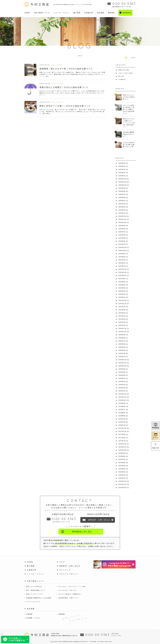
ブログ (62, 562)
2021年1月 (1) (123, 325)
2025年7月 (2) (123, 194)
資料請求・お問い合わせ (99, 520)
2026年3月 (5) (123, 169)
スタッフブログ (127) (126, 73)
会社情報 (100, 13)
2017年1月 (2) (123, 441)
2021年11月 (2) (124, 304)
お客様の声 (89, 13)
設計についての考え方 (34, 586)
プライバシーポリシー (69, 574)
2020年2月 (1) (123, 357)
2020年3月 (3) (123, 353)
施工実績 (77, 13)
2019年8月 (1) (123, 372)
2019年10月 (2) (124, 366)
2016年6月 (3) (123, 463)
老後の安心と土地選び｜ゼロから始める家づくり (64, 87)
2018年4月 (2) (123, 416)
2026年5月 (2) (123, 163)
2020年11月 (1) (124, 329)
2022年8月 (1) (123, 282)
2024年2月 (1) (123, 244)
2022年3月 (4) (123, 291)
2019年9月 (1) (123, 369)
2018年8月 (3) (123, 406)
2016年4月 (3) (123, 469)
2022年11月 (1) (124, 272)
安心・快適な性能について (36, 590)
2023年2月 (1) (123, 263)
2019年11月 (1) (124, 363)
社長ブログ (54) (124, 70)
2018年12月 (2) (124, 394)
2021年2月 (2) (123, 322)
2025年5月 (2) (123, 201)
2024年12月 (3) (124, 216)
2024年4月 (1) (123, 241)
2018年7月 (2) (123, 410)
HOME (27, 13)
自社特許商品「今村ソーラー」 (70, 598)
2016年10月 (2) (124, 450)
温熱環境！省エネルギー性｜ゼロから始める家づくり (66, 69)
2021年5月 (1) (123, 313)
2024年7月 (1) (123, 232)
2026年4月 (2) (123, 166)
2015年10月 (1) (124, 488)
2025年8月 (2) (123, 191)
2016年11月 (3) (124, 447)
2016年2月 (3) (123, 475)
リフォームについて (33, 602)
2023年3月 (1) (123, 260)
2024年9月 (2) (123, 226)
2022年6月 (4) (123, 285)
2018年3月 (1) (123, 419)
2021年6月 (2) (123, 310)
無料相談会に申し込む (82, 531)
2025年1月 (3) (123, 213)
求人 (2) (121, 76)
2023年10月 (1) (124, 251)
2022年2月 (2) (123, 294)
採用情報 (62, 614)
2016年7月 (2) (123, 459)
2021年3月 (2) (123, 319)
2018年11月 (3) (124, 397)
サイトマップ (65, 570)
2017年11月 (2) (124, 431)
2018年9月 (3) (123, 403)
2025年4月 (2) (123, 204)
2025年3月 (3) (123, 207)
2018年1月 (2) (123, 425)
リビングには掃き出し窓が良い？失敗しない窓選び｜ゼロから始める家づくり (129, 109)
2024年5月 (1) (123, 238)
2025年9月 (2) (123, 188)
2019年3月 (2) (123, 385)
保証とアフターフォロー (35, 594)
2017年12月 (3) (124, 428)
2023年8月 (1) (123, 254)
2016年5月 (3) (123, 466)
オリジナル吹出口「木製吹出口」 (70, 594)
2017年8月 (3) (123, 435)
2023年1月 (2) (123, 266)
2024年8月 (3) (123, 229)
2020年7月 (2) (123, 341)
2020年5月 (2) (123, 347)
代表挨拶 (29, 614)
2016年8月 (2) (123, 456)
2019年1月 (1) (123, 391)
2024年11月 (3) (124, 219)
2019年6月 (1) (123, 375)
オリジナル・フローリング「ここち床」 (73, 586)
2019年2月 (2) (123, 388)
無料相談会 (127, 13)
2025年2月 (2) (123, 210)
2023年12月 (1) (124, 247)
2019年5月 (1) (123, 378)
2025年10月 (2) (124, 185)
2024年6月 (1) (123, 235)
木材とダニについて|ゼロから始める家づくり (129, 97)
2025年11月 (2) (124, 182)
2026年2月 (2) (123, 173)
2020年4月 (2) (123, 350)
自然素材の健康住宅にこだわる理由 (39, 598)
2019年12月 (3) (124, 360)
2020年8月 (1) (123, 338)
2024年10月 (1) (124, 222)
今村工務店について (42, 13)
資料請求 (111, 13)
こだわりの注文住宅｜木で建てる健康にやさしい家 (129, 145)
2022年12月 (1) (124, 269)
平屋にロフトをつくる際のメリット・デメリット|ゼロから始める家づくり (129, 123)
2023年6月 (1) (123, 257)
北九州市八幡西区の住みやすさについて (129, 134)
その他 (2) (122, 79)
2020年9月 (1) (123, 335)
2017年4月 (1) (123, 438)
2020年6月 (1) (123, 344)
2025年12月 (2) (124, 179)
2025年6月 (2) (123, 198)
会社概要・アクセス (33, 618)
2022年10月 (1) (124, 276)
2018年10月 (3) (124, 400)
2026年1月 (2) (123, 176)
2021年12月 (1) (124, 300)
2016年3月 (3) (123, 472)
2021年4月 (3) (123, 316)
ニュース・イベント (62, 13)
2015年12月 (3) (124, 481)
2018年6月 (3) (123, 413)
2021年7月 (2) (123, 307)
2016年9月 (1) (123, 453)
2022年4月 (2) (123, 288)
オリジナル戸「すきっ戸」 (68, 590)
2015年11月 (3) (124, 484)
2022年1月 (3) (123, 297)
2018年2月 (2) (123, 422)
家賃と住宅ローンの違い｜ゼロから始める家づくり (65, 106)
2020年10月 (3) (124, 332)
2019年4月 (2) (123, 382)
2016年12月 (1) (124, 444)
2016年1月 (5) (123, 478)
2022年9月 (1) (123, 279)
